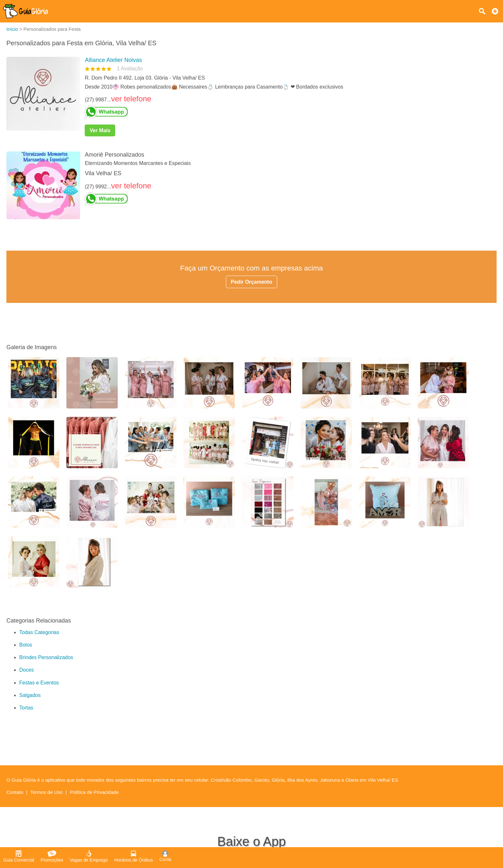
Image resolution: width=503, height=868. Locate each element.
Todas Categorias (39, 632)
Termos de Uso (47, 792)
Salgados (30, 695)
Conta (165, 856)
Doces (26, 670)
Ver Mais (100, 130)
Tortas (26, 708)
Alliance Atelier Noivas (113, 60)
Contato (15, 792)
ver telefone (131, 99)
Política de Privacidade (94, 792)
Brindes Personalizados (46, 657)
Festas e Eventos (39, 683)
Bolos (26, 645)
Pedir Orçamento (252, 282)
